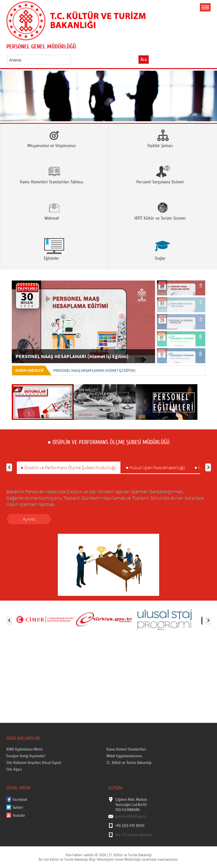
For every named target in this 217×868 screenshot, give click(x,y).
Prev (7, 98)
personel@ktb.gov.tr (131, 816)
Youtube (19, 815)
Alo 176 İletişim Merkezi (134, 835)
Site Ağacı (14, 769)
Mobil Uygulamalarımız (124, 756)
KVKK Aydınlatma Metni (24, 749)
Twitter (18, 808)
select (73, 60)
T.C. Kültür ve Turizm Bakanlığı (129, 763)
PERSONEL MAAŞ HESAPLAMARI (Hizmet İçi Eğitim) (95, 370)
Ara (144, 60)
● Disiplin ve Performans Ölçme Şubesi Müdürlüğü (69, 467)
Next (210, 98)
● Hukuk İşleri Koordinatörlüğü (156, 467)
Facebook (20, 800)
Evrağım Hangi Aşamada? (26, 756)
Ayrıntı (29, 519)
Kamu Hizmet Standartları (126, 749)
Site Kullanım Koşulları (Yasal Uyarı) (34, 763)
